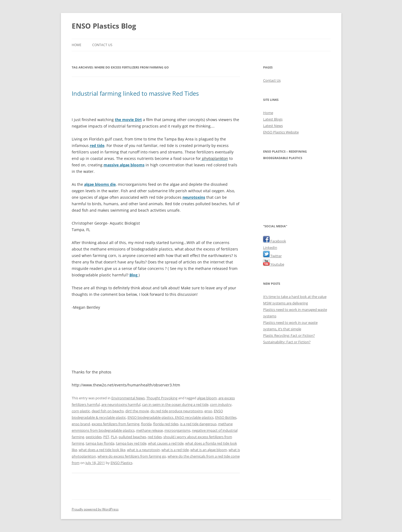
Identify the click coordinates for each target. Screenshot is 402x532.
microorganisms (177, 430)
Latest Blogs (273, 119)
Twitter (272, 256)
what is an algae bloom (209, 450)
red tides (155, 437)
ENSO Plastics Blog (104, 26)
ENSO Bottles (226, 417)
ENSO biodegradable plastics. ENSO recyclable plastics (171, 417)
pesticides (94, 437)
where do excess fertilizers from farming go (132, 456)
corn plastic (81, 411)
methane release (150, 430)
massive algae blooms (124, 165)
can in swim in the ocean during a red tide (175, 404)
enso (208, 411)
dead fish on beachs (108, 411)
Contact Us (102, 45)
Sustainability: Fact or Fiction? (287, 342)
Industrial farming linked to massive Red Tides (135, 93)
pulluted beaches (132, 437)
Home (77, 45)
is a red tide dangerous (198, 424)
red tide (97, 145)
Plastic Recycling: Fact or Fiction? (289, 335)
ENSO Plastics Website (281, 132)
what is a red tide (175, 450)
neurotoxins (194, 197)
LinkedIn (270, 248)
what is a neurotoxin (143, 450)
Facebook (275, 241)
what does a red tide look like (102, 450)
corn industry (221, 404)
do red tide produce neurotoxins (177, 411)
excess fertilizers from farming (116, 424)
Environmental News (128, 398)
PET (106, 437)
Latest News (273, 126)
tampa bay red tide (131, 443)
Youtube (274, 264)
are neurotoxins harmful (121, 404)
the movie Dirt (128, 120)
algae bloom (207, 398)
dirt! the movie (137, 411)
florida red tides (166, 424)
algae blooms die (100, 184)
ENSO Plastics (121, 463)
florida (146, 424)
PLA (114, 437)
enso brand (81, 424)
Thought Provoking (162, 398)
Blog (134, 275)
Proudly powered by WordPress (95, 509)
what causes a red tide (166, 443)
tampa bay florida (100, 443)
